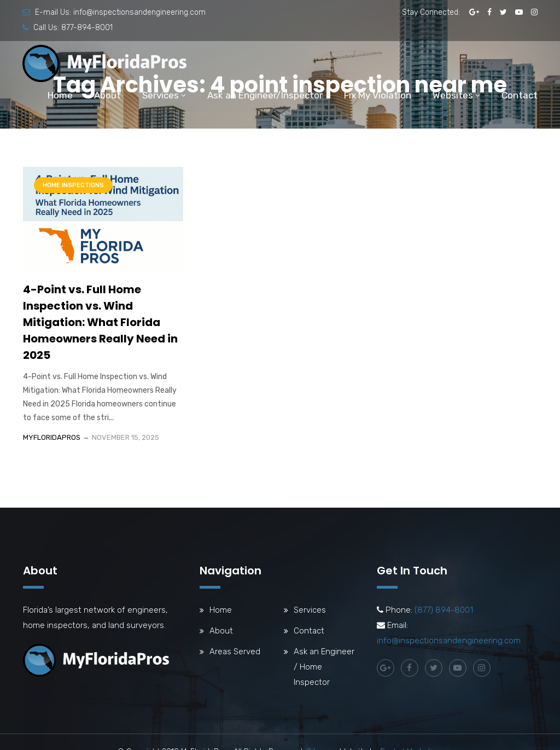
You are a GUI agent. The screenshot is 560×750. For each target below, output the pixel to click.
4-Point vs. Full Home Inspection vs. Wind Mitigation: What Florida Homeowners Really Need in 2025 (100, 322)
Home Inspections (73, 185)
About (107, 95)
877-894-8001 (87, 28)
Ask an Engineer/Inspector (265, 95)
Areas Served (235, 652)
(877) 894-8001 (444, 610)
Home (60, 95)
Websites (453, 95)
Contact (520, 95)
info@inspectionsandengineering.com (139, 12)
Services (161, 95)
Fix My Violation (378, 95)
